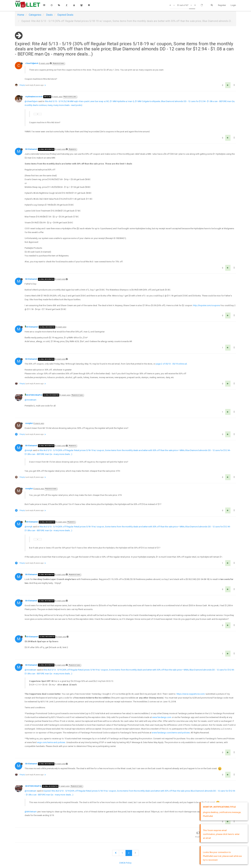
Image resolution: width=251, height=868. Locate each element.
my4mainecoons (33, 97)
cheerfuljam (31, 63)
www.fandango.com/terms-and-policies (171, 733)
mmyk (28, 423)
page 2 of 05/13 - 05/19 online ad (171, 364)
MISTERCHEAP (33, 395)
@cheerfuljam (70, 97)
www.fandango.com (162, 717)
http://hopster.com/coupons (206, 305)
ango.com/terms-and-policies (51, 742)
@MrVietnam (58, 63)
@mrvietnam (30, 400)
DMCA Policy (125, 863)
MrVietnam (30, 149)
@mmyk (73, 149)
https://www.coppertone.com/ (191, 694)
